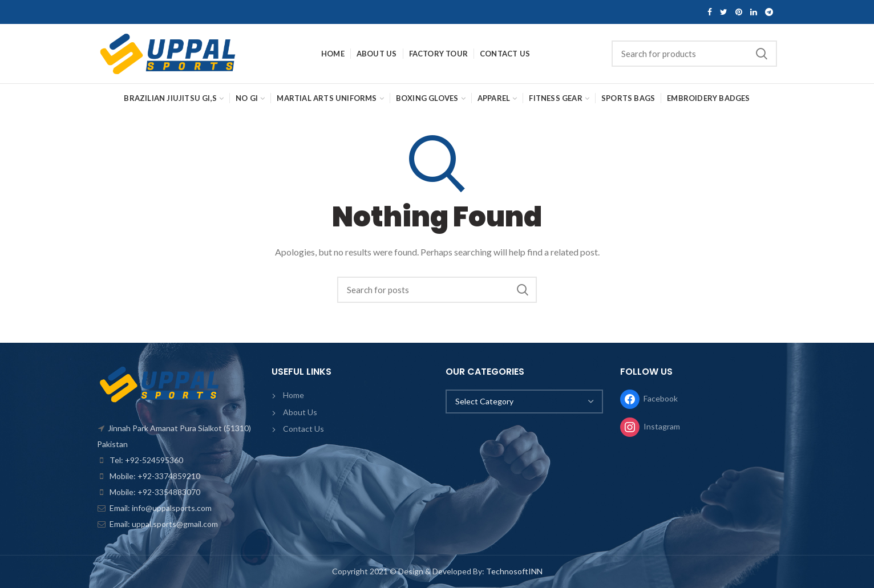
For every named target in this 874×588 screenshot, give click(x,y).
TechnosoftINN (514, 571)
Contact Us (304, 429)
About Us (300, 412)
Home (294, 395)
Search (762, 54)
